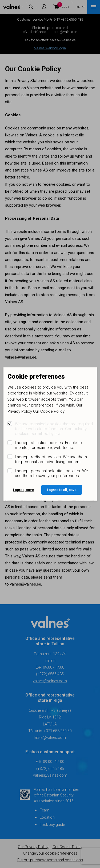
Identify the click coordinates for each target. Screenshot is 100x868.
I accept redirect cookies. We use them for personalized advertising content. (51, 459)
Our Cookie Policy (49, 411)
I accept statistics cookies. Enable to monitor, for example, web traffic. (48, 445)
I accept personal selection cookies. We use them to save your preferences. (51, 473)
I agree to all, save (62, 490)
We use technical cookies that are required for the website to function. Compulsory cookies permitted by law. (54, 429)
